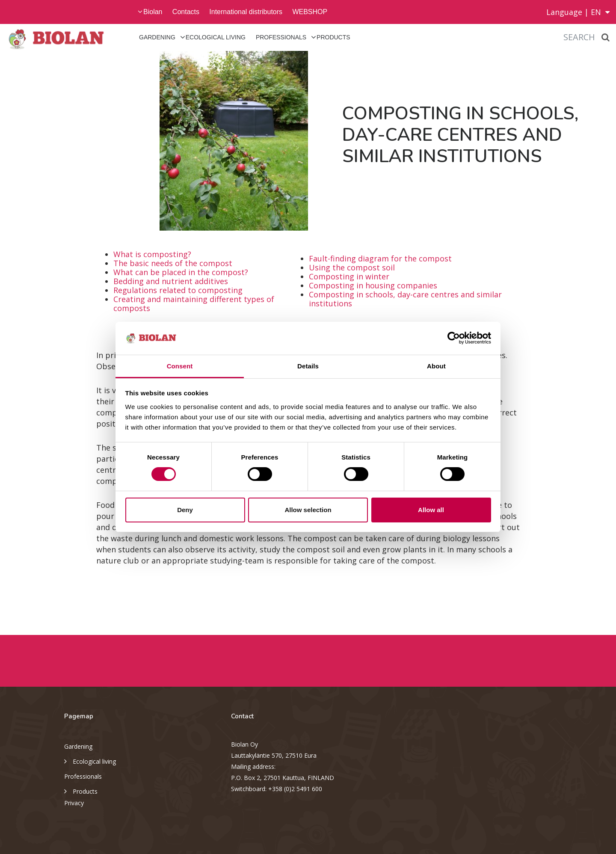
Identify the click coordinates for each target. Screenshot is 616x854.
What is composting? (152, 254)
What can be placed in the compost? (181, 272)
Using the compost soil (352, 267)
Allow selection (308, 510)
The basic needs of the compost (173, 263)
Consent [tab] (180, 366)
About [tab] (436, 366)
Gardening (157, 37)
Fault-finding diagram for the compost (380, 258)
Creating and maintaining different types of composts (194, 304)
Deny (185, 510)
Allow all (431, 510)
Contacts (186, 12)
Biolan (153, 12)
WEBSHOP (310, 12)
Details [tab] (308, 366)
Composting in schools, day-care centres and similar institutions (405, 299)
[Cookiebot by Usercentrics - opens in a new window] (454, 338)
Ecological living (216, 37)
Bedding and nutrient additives (171, 281)
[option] (154, 141)
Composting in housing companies (373, 285)
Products (333, 37)
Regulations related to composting (178, 290)
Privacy (74, 803)
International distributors (246, 12)
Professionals (281, 37)
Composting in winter (349, 276)
